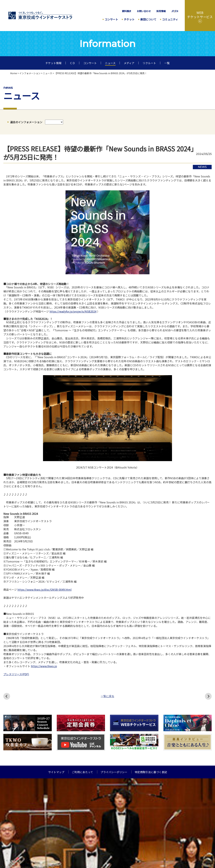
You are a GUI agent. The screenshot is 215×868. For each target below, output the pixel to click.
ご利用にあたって (82, 772)
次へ (208, 696)
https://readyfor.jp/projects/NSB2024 (73, 311)
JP (173, 11)
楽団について (148, 19)
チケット (129, 19)
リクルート (149, 63)
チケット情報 (53, 63)
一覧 (167, 63)
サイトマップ (56, 772)
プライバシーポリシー (114, 772)
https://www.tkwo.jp (44, 666)
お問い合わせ (144, 11)
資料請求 (126, 11)
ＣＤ (72, 63)
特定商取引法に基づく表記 (151, 772)
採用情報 (161, 11)
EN (176, 11)
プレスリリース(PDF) (16, 674)
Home (14, 73)
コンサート (111, 19)
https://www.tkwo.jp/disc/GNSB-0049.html (45, 590)
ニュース (110, 63)
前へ (7, 696)
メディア (129, 63)
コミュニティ (170, 19)
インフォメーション (30, 73)
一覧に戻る (107, 696)
